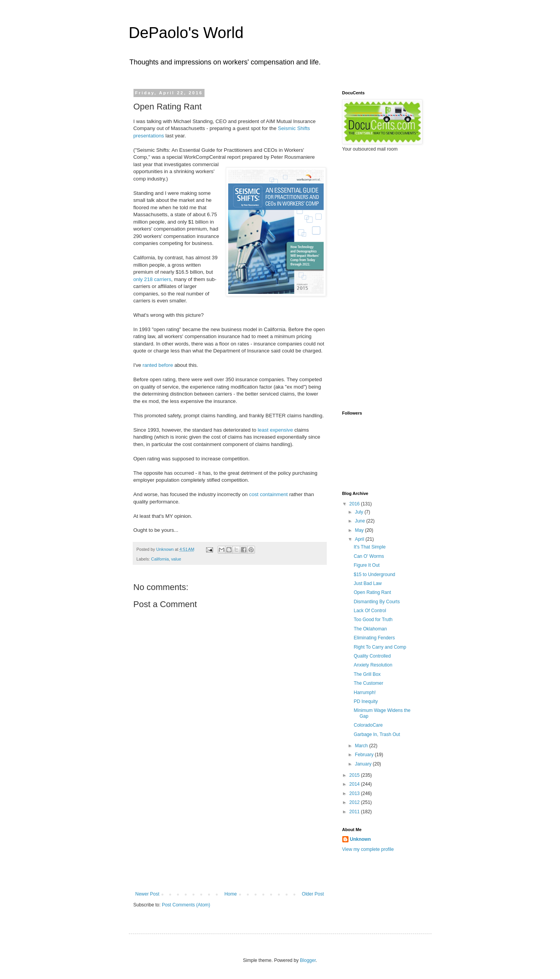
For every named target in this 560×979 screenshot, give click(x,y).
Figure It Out (367, 565)
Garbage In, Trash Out (377, 734)
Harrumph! (365, 693)
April (360, 539)
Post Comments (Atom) (186, 905)
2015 (355, 775)
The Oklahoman (370, 629)
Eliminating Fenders (374, 638)
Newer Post (147, 894)
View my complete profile (368, 849)
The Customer (368, 683)
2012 (355, 802)
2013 (355, 793)
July (360, 512)
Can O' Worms (369, 556)
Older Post (313, 894)
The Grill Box (367, 674)
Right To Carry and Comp (380, 647)
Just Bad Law (368, 583)
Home (231, 894)
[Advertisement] (230, 833)
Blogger (308, 960)
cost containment (269, 494)
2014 (355, 784)
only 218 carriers (152, 279)
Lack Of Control (370, 611)
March (362, 746)
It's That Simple (369, 547)
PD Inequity (366, 701)
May (360, 530)
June (360, 521)
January (364, 764)
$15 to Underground (374, 575)
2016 (355, 504)
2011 (355, 812)
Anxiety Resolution (373, 665)
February (365, 755)
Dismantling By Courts (377, 602)
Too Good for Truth (373, 620)
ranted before (158, 365)
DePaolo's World (186, 33)
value (176, 559)
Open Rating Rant (372, 592)
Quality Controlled (372, 656)
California (160, 559)
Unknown (361, 839)
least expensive (275, 430)
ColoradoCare (368, 725)
